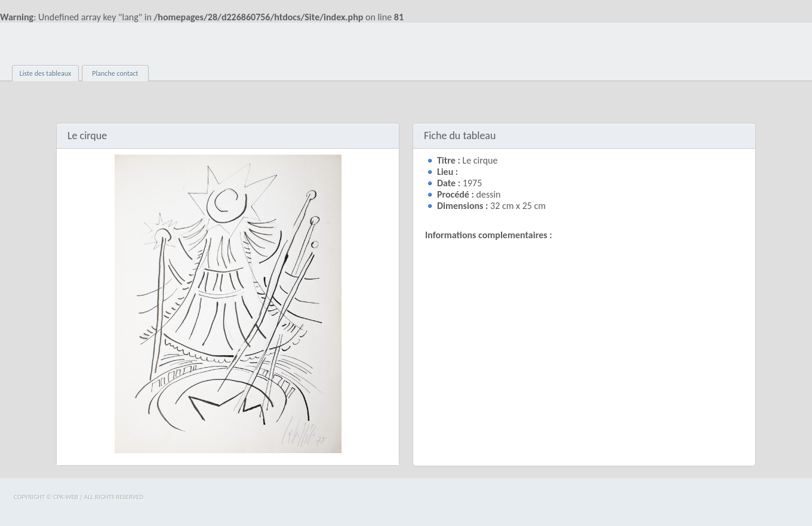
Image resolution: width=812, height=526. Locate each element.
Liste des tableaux (46, 73)
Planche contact (115, 73)
